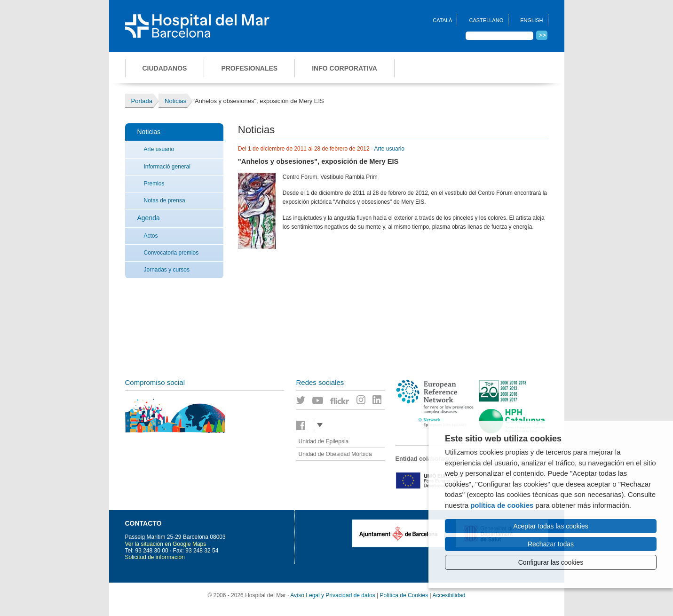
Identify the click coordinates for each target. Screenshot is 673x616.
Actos (151, 236)
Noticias (149, 132)
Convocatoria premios (171, 253)
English (531, 20)
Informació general (167, 167)
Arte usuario (159, 149)
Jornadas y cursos (167, 270)
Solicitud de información (155, 557)
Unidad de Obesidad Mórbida (335, 454)
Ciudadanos (165, 68)
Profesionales (249, 68)
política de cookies (502, 505)
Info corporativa (344, 68)
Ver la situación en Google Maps (166, 544)
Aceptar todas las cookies (551, 526)
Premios (154, 184)
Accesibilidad (449, 595)
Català (442, 20)
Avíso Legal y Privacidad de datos (333, 595)
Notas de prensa (165, 200)
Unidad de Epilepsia (324, 441)
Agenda (149, 218)
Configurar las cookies (551, 562)
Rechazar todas (551, 544)
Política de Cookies (404, 595)
